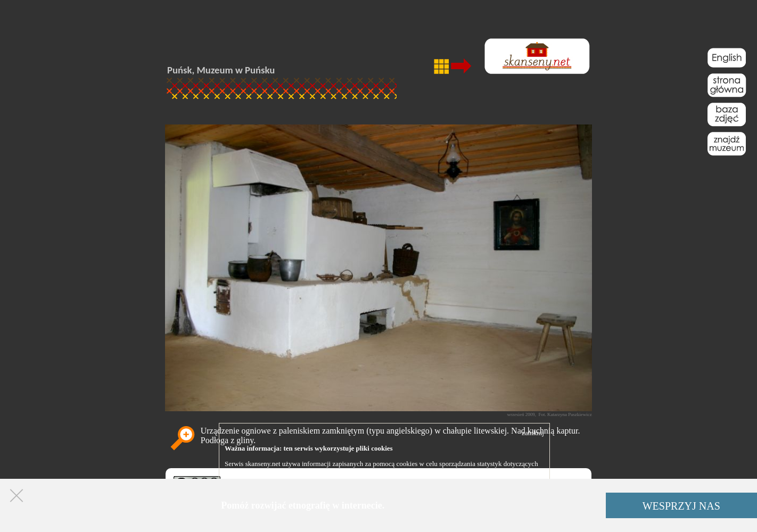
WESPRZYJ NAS (681, 506)
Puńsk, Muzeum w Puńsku (221, 70)
